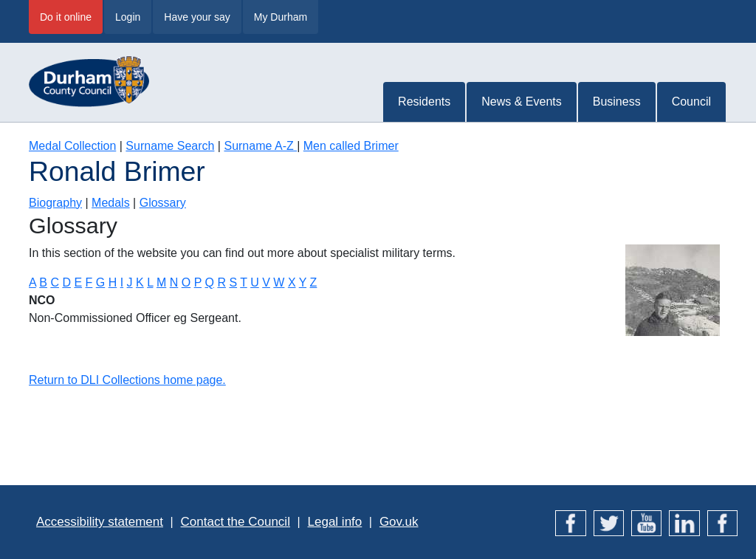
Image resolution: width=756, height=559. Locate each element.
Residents (424, 102)
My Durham (281, 17)
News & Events (521, 102)
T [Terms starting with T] (243, 282)
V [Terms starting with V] (266, 282)
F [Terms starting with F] (89, 282)
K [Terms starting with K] (140, 282)
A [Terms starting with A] (32, 282)
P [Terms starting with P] (198, 282)
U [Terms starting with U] (255, 282)
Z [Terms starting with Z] (314, 282)
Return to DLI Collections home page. (127, 380)
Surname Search (170, 146)
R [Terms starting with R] (221, 282)
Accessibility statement (100, 522)
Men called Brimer (351, 146)
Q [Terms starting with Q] (209, 282)
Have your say (197, 17)
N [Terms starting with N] (174, 282)
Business (617, 102)
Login (128, 17)
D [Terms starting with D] (66, 282)
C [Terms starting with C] (55, 282)
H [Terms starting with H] (113, 282)
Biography (55, 203)
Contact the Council (236, 522)
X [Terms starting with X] (292, 282)
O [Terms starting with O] (186, 282)
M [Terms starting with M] (161, 282)
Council (691, 102)
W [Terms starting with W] (279, 282)
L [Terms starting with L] (150, 282)
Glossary (163, 203)
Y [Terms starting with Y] (303, 282)
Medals (111, 203)
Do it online (66, 17)
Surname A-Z (260, 146)
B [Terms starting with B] (43, 282)
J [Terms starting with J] (130, 282)
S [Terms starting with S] (233, 282)
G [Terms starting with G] (100, 282)
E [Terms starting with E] (78, 282)
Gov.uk (399, 522)
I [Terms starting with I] (122, 282)
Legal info (335, 522)
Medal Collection (72, 146)
